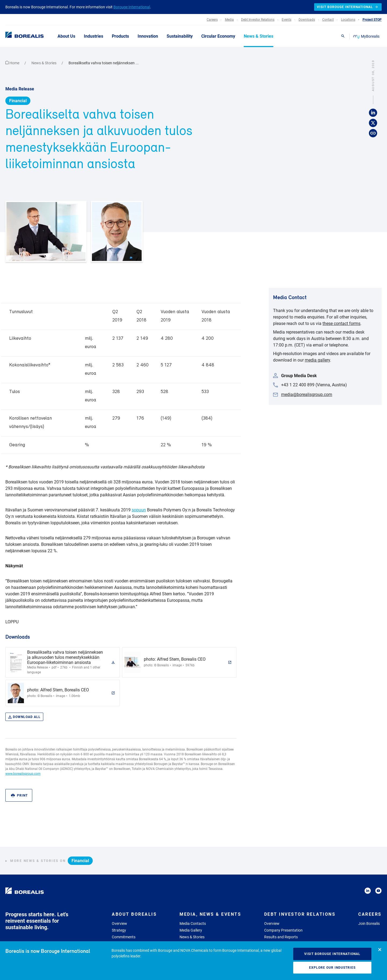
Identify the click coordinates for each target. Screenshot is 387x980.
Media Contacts (193, 924)
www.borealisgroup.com (23, 774)
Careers (370, 914)
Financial (18, 101)
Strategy (119, 930)
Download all (24, 717)
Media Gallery (191, 930)
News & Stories (44, 63)
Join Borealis (369, 924)
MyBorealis (367, 36)
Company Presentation (283, 930)
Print (19, 796)
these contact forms (341, 323)
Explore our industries (332, 968)
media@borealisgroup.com (307, 395)
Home (13, 63)
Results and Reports (281, 937)
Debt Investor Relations (300, 914)
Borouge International (132, 7)
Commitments (124, 937)
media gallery (317, 360)
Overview (119, 924)
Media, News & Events (210, 914)
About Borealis (134, 914)
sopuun (139, 510)
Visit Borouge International (332, 954)
